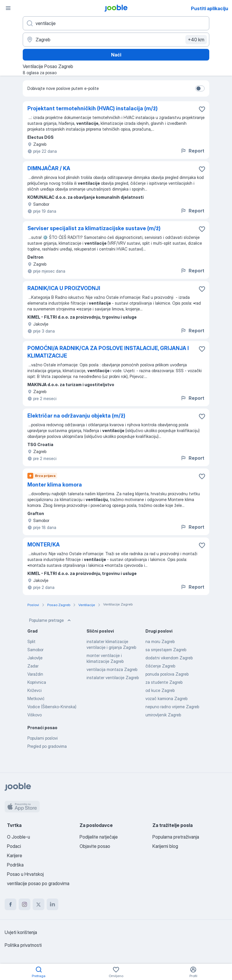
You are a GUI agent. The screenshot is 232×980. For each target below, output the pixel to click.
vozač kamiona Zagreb (166, 698)
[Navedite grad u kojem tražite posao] (116, 40)
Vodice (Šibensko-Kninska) (52, 707)
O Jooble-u (19, 837)
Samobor (35, 650)
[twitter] (38, 904)
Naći (116, 55)
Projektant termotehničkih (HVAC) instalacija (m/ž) (93, 108)
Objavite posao (95, 846)
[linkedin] (52, 904)
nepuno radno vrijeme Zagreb (172, 707)
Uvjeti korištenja (21, 932)
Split (31, 641)
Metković (36, 698)
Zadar (33, 666)
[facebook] (10, 904)
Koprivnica (37, 682)
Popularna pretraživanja (176, 837)
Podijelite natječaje (99, 837)
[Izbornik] (8, 8)
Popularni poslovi (43, 738)
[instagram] (24, 904)
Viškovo (35, 715)
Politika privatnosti (23, 945)
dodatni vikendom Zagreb (169, 658)
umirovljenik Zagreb (163, 715)
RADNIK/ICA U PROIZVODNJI (64, 288)
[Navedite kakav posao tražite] (116, 23)
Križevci (35, 690)
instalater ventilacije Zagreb (113, 678)
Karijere (15, 855)
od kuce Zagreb (160, 690)
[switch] (200, 88)
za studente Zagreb (164, 682)
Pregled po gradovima (47, 746)
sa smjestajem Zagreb (166, 650)
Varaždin (35, 674)
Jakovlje (35, 658)
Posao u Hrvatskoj (25, 874)
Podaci (14, 846)
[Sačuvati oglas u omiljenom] (202, 109)
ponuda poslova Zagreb (167, 674)
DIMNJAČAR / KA (49, 168)
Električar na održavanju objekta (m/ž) (76, 416)
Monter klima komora (55, 485)
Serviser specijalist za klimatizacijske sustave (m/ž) (94, 228)
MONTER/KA (44, 545)
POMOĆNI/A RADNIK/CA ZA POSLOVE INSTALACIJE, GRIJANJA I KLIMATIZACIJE (108, 352)
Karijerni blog (165, 846)
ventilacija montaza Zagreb (112, 669)
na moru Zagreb (160, 641)
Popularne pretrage (51, 620)
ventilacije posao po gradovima (38, 883)
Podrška (15, 865)
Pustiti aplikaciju (210, 8)
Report (192, 151)
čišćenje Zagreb (160, 666)
